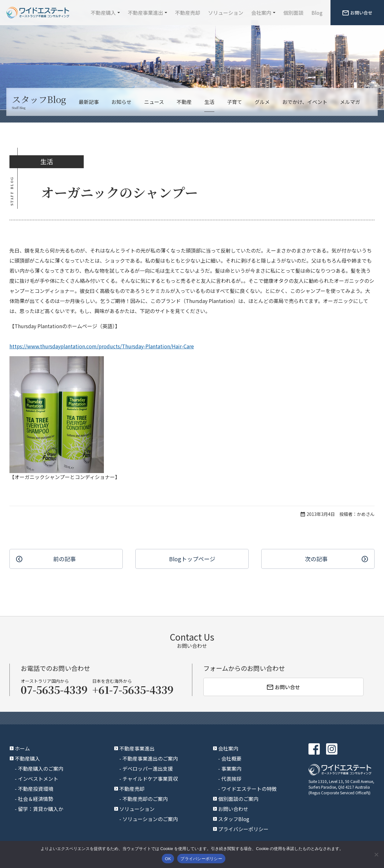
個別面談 (293, 13)
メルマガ (350, 102)
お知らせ (121, 102)
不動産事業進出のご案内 (150, 758)
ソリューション (226, 13)
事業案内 (231, 768)
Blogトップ (192, 559)
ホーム (22, 748)
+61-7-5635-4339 (133, 689)
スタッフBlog (234, 819)
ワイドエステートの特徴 (249, 789)
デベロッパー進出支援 (148, 768)
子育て (234, 102)
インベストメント (38, 779)
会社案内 (261, 13)
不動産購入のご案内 (41, 768)
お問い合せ (357, 13)
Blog (317, 13)
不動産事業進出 (145, 13)
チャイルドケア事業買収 (150, 779)
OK (168, 859)
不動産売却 (188, 13)
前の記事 (65, 559)
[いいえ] (376, 854)
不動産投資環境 (36, 789)
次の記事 (316, 559)
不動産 (184, 102)
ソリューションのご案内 (150, 819)
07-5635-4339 (54, 689)
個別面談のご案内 (238, 799)
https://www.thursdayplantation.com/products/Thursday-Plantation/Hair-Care (102, 346)
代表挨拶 (231, 779)
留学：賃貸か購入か (41, 809)
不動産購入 (103, 13)
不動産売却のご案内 (145, 799)
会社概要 (231, 758)
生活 (209, 102)
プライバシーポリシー (243, 829)
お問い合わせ (233, 809)
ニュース (154, 102)
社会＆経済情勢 (36, 799)
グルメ (262, 102)
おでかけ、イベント (305, 102)
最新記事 (89, 102)
